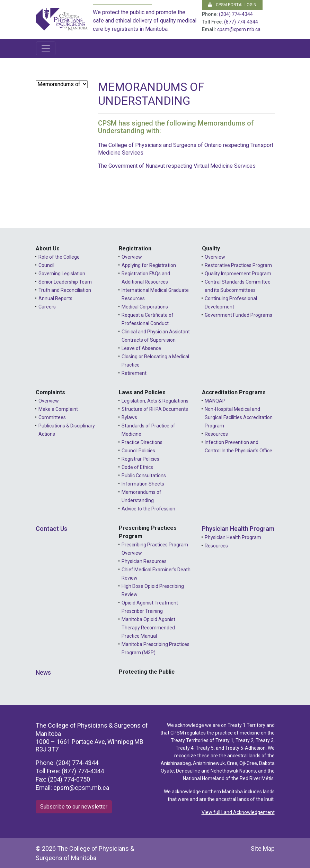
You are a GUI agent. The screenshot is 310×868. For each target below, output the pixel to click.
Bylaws (129, 417)
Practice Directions (142, 442)
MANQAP (215, 401)
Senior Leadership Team (65, 282)
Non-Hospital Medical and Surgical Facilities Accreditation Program (239, 417)
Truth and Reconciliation (65, 290)
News (43, 672)
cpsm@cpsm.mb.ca (239, 29)
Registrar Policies (140, 459)
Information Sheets (143, 484)
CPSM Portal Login (232, 5)
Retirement (134, 373)
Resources (216, 434)
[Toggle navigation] (46, 48)
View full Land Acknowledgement (238, 812)
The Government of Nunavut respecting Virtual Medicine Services (177, 166)
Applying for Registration (149, 265)
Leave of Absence (141, 348)
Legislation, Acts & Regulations (155, 401)
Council (46, 265)
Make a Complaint (58, 409)
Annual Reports (55, 298)
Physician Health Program (238, 529)
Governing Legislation (62, 274)
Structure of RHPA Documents (155, 409)
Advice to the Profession (148, 509)
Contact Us (51, 529)
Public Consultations (144, 475)
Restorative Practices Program (238, 265)
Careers (47, 307)
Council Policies (138, 451)
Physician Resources (144, 561)
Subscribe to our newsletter (74, 807)
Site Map (263, 848)
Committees (52, 417)
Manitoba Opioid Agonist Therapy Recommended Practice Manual (148, 628)
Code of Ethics (137, 467)
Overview (132, 257)
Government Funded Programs (238, 315)
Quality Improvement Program (238, 274)
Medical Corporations (145, 307)
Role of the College (59, 257)
